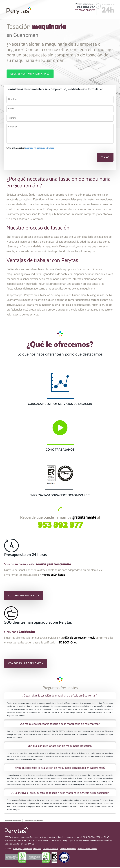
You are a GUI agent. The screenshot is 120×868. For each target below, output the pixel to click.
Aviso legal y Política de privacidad (27, 849)
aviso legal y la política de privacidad (39, 148)
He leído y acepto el (30, 148)
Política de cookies (51, 849)
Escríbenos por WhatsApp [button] (30, 74)
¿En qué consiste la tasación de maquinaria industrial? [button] (60, 746)
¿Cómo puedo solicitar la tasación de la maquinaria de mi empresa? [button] (60, 724)
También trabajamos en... (13, 821)
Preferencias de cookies (87, 849)
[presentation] (28, 159)
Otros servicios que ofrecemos (34, 821)
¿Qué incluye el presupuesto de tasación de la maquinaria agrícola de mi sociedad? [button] (60, 793)
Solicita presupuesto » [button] (24, 596)
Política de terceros (68, 849)
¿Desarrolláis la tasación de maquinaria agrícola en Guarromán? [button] (60, 696)
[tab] (60, 696)
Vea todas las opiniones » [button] (26, 664)
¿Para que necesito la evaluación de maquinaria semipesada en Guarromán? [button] (60, 768)
